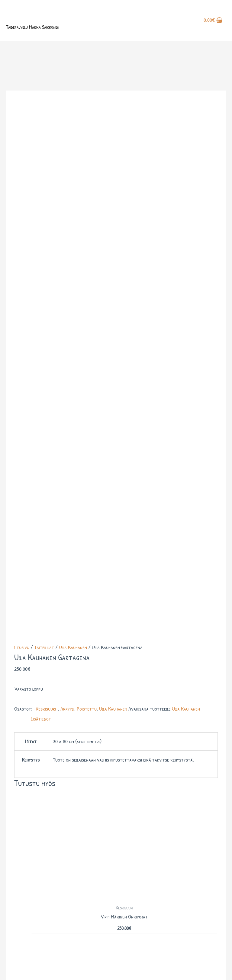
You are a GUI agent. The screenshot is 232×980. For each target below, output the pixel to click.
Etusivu (22, 148)
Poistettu (87, 210)
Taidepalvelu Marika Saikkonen (47, 32)
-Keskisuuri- (46, 210)
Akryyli (67, 210)
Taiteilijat (44, 148)
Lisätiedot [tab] (41, 220)
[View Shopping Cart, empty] (213, 24)
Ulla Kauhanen (73, 148)
